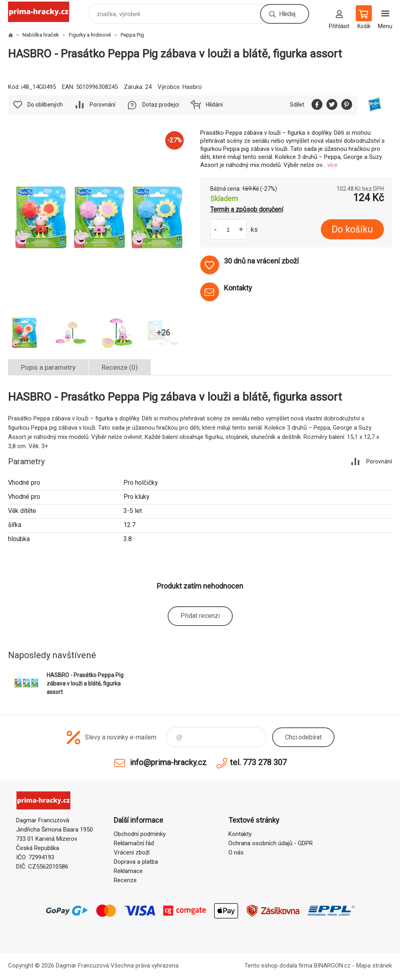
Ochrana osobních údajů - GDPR (271, 843)
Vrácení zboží (132, 852)
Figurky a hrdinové (90, 35)
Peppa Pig (132, 35)
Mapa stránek (374, 966)
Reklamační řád (134, 843)
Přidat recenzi (200, 616)
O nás (236, 852)
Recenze (125, 880)
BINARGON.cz (332, 966)
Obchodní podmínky (140, 834)
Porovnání (103, 105)
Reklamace (128, 871)
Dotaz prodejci (161, 105)
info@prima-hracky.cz (168, 762)
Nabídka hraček (41, 35)
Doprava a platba (136, 862)
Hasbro (192, 87)
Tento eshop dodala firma (278, 966)
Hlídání (214, 105)
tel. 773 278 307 (258, 762)
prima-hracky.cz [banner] (44, 12)
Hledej (287, 14)
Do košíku (352, 230)
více (332, 165)
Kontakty (240, 834)
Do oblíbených (45, 105)
